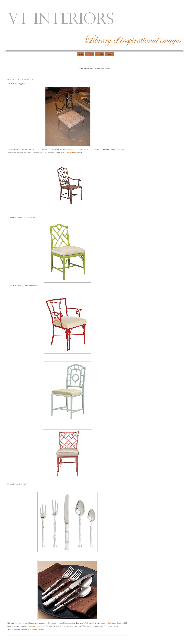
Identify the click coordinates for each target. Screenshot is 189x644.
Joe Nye (122, 149)
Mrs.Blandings (72, 152)
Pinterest (90, 54)
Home (81, 54)
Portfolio (100, 54)
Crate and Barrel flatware (40, 626)
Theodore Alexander (15, 217)
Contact (109, 54)
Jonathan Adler (49, 254)
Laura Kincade (31, 217)
